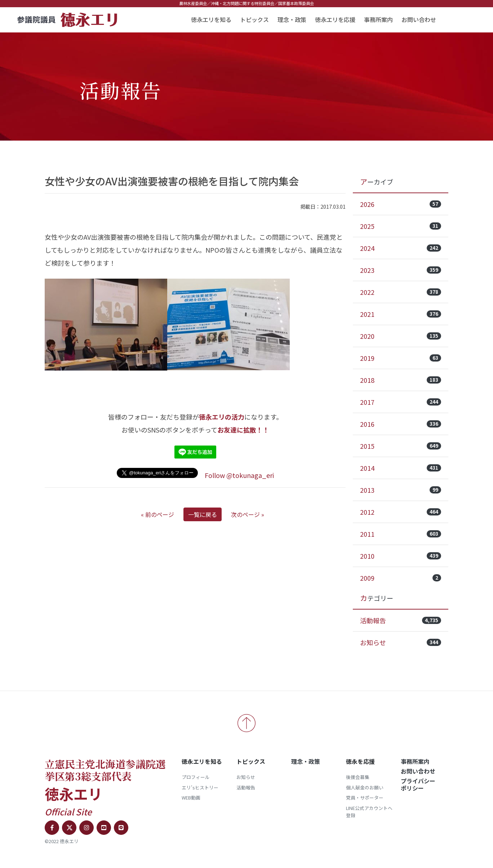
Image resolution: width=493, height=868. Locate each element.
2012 (401, 512)
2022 (401, 292)
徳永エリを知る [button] (211, 19)
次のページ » (248, 514)
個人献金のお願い (365, 787)
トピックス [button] (254, 19)
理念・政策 (292, 19)
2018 (401, 380)
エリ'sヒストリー (200, 787)
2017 (401, 402)
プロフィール (196, 777)
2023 (401, 270)
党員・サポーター (365, 798)
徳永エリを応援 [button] (335, 19)
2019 (401, 358)
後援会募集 (358, 777)
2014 (401, 468)
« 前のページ (157, 514)
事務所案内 (378, 19)
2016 (401, 424)
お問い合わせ (419, 19)
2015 (401, 446)
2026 (401, 204)
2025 (401, 226)
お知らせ (401, 642)
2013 (401, 490)
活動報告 (401, 620)
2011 (401, 534)
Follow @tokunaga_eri (239, 475)
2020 (401, 336)
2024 (401, 248)
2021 (401, 314)
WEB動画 (191, 798)
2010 (401, 556)
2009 (401, 578)
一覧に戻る (203, 514)
